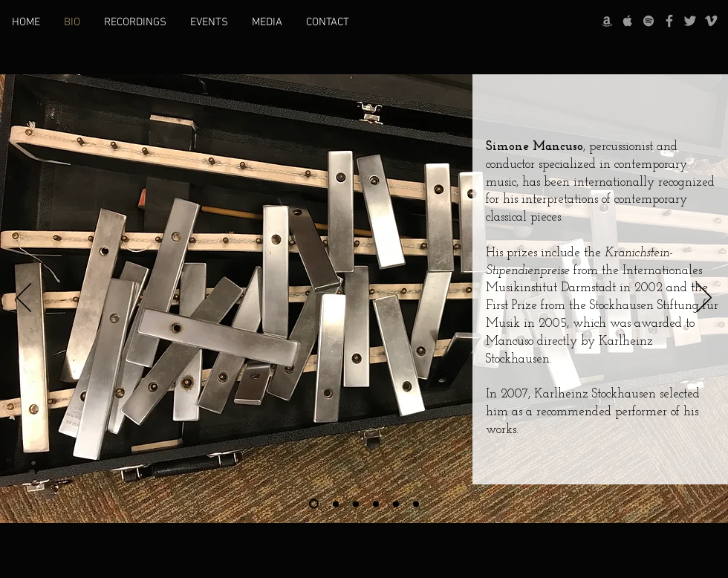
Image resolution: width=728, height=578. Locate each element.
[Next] (704, 299)
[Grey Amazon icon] (607, 21)
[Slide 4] (376, 504)
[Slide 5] (396, 504)
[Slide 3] (356, 504)
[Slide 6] (416, 504)
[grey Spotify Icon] (649, 21)
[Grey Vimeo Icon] (711, 21)
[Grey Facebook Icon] (669, 21)
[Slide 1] (314, 504)
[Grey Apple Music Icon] (628, 21)
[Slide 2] (336, 504)
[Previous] (24, 299)
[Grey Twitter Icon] (690, 21)
